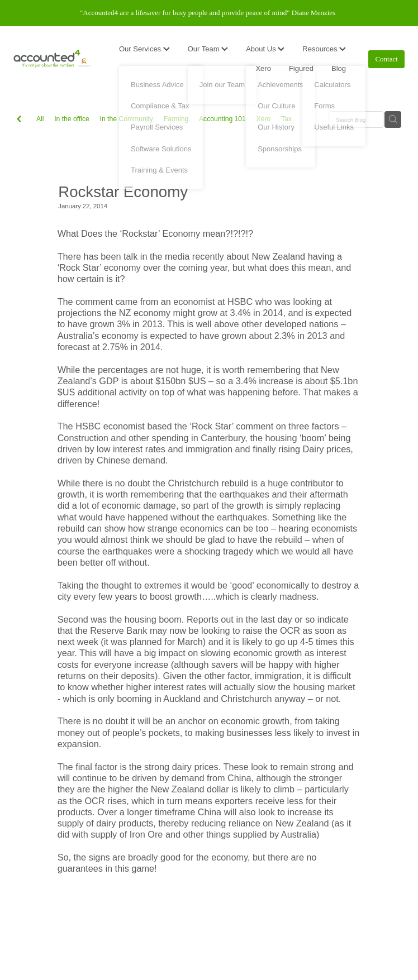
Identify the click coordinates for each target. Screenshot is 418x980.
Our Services (144, 49)
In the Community (127, 119)
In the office (72, 119)
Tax (286, 119)
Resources (324, 49)
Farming (176, 119)
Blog (339, 68)
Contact (386, 59)
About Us (265, 49)
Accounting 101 (222, 119)
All (40, 119)
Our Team (208, 49)
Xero (263, 68)
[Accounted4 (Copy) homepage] (53, 59)
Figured (301, 68)
